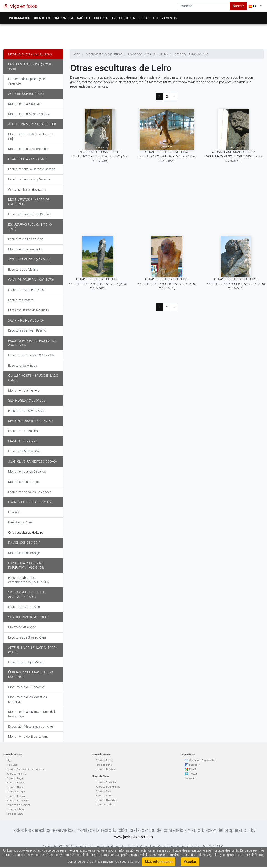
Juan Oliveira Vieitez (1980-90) (33, 461)
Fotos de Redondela (18, 801)
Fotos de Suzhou (105, 805)
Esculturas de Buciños (24, 431)
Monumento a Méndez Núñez (29, 114)
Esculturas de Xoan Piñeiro (27, 330)
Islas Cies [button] (42, 18)
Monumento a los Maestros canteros (28, 699)
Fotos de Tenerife (16, 774)
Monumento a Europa (24, 482)
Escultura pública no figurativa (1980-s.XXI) (26, 565)
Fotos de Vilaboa (16, 810)
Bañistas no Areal (21, 522)
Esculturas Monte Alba (24, 607)
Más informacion (159, 862)
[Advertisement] (132, 36)
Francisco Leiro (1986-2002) (30, 502)
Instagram (190, 778)
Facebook (195, 765)
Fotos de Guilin (104, 796)
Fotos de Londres (105, 769)
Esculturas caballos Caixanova (30, 492)
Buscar (238, 6)
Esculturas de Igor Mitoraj (26, 662)
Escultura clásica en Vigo (26, 239)
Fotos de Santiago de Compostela (25, 769)
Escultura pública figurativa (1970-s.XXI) (32, 343)
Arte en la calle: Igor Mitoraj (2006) (33, 650)
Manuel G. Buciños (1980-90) (31, 421)
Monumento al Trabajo (24, 553)
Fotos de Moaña (16, 796)
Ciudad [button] (144, 18)
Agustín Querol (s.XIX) (26, 94)
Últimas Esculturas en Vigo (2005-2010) (31, 675)
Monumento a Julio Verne (26, 687)
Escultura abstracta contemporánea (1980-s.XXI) (29, 580)
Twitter (193, 774)
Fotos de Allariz (15, 814)
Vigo (9, 760)
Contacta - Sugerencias (202, 760)
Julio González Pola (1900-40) (32, 124)
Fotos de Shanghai (106, 782)
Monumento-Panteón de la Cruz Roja (31, 137)
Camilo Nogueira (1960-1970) (31, 280)
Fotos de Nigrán (15, 787)
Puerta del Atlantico (22, 627)
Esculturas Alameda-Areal (26, 290)
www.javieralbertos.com (133, 837)
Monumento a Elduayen (25, 104)
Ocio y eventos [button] (166, 18)
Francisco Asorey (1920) (28, 159)
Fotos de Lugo (15, 778)
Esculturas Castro (21, 300)
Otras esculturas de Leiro (26, 533)
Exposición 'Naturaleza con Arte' (31, 726)
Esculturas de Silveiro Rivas (27, 637)
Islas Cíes (12, 765)
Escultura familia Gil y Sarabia (29, 179)
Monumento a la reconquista (28, 149)
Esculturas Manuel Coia (25, 451)
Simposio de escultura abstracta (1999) (26, 595)
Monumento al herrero (24, 390)
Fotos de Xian (103, 791)
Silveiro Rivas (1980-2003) (28, 617)
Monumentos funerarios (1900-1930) (29, 202)
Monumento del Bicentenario (28, 737)
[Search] (204, 6)
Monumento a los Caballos (27, 471)
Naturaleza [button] (63, 18)
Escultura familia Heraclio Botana (32, 169)
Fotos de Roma (104, 760)
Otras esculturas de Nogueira (29, 310)
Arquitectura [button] (123, 18)
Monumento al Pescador (25, 249)
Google (193, 769)
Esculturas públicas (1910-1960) (30, 227)
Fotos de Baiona (16, 783)
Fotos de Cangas (16, 792)
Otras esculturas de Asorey (27, 190)
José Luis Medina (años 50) (29, 259)
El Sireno (14, 512)
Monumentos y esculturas (30, 54)
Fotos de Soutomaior (18, 805)
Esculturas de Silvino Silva (26, 411)
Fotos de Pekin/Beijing (108, 787)
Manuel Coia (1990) (23, 441)
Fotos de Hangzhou (106, 800)
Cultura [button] (101, 18)
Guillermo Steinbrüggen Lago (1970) (33, 378)
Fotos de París (104, 765)
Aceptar (190, 862)
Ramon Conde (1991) (24, 543)
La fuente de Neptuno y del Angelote (27, 81)
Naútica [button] (84, 18)
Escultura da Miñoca (23, 366)
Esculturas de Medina (23, 270)
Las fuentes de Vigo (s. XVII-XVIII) (30, 67)
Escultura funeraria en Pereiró (29, 214)
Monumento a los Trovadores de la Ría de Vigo (32, 714)
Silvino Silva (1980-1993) (27, 400)
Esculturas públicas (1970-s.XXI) (31, 355)
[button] (255, 6)
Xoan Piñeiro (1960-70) (26, 320)
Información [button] (20, 18)
